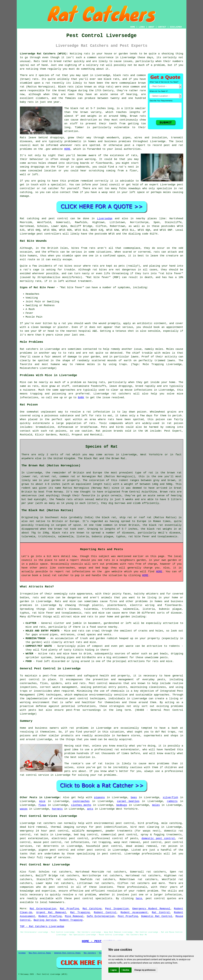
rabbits (172, 801)
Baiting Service (45, 920)
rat (58, 75)
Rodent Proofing (50, 916)
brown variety (91, 112)
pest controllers (49, 234)
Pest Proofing (128, 916)
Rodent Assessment (134, 912)
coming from (115, 171)
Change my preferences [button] (145, 970)
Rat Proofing (69, 909)
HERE (67, 149)
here (139, 898)
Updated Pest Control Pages (67, 953)
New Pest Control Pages (40, 953)
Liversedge (105, 219)
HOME (133, 27)
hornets (57, 809)
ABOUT (151, 27)
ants (90, 809)
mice (42, 801)
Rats (37, 61)
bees (134, 797)
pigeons (99, 797)
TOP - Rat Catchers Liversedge (42, 926)
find (32, 872)
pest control (96, 850)
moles (159, 349)
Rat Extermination (43, 909)
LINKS (142, 27)
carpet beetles (128, 801)
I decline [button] (126, 970)
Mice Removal (74, 916)
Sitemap (22, 953)
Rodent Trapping (71, 920)
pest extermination (34, 838)
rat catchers (46, 823)
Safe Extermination (101, 916)
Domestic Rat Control (157, 916)
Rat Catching (92, 909)
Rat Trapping (80, 912)
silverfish (170, 797)
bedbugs (122, 805)
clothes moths (81, 805)
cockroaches (81, 801)
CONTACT (162, 27)
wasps (24, 809)
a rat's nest (125, 167)
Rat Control (161, 912)
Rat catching (30, 219)
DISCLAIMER (176, 27)
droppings (38, 167)
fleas (42, 805)
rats (134, 155)
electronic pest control (70, 838)
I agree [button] (114, 970)
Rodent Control (105, 912)
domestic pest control (158, 838)
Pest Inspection (117, 909)
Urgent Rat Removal (51, 912)
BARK (81, 398)
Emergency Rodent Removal (151, 909)
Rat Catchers (90, 953)
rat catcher (50, 188)
